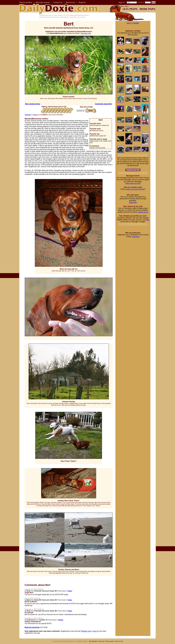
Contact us (58, 2)
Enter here (133, 203)
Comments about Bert (104, 104)
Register (82, 2)
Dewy (70, 591)
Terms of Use (119, 641)
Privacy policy (110, 641)
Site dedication (93, 641)
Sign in (129, 23)
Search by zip (143, 212)
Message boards (43, 2)
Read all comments (32, 627)
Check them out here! (133, 183)
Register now (86, 631)
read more (136, 237)
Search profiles (26, 2)
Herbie (61, 620)
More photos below (33, 104)
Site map (102, 641)
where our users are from (135, 189)
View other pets (86, 33)
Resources (71, 2)
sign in (36, 115)
